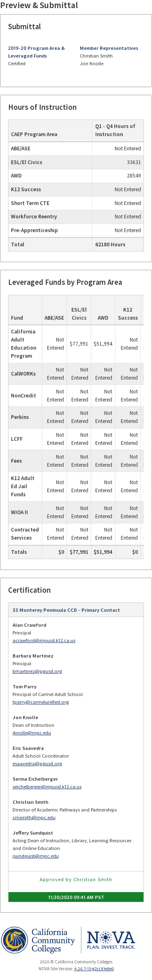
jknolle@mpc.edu (32, 733)
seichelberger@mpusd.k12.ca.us (47, 787)
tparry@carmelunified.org (41, 702)
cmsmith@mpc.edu (34, 817)
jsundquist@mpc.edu (36, 856)
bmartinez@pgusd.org (37, 671)
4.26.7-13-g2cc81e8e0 (94, 969)
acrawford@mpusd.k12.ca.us (44, 640)
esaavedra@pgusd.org (37, 763)
